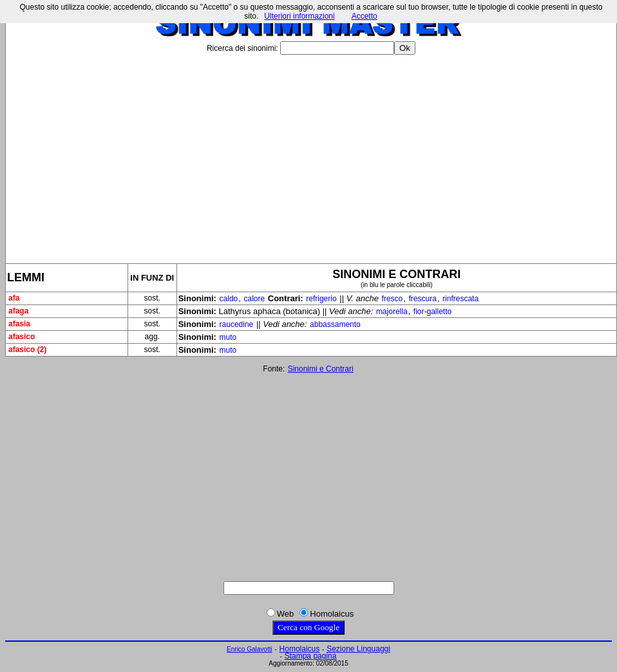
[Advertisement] (311, 154)
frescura (423, 299)
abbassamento (335, 324)
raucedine (237, 324)
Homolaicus (300, 649)
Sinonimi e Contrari (321, 369)
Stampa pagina (311, 656)
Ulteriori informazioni (299, 16)
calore (254, 299)
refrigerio (321, 299)
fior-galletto (432, 312)
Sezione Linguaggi (358, 649)
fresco (393, 299)
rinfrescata (460, 299)
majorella (392, 312)
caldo (229, 299)
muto (228, 337)
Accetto (365, 16)
